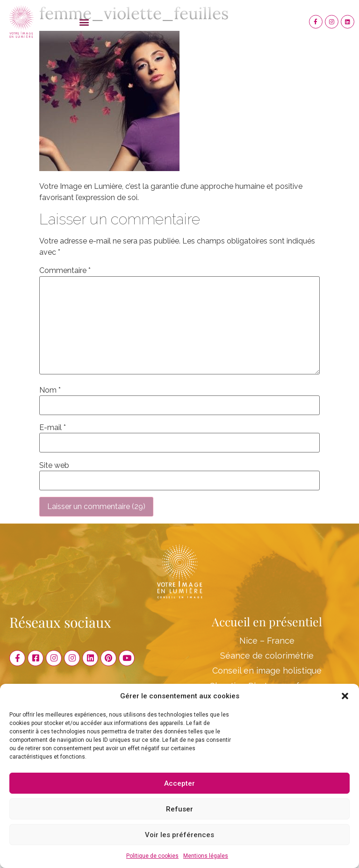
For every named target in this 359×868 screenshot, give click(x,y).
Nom (50, 390)
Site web (54, 466)
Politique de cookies (152, 856)
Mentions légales (206, 856)
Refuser (179, 809)
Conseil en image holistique (267, 671)
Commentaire (65, 271)
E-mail (53, 428)
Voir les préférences (179, 835)
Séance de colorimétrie (267, 656)
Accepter (179, 783)
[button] (345, 696)
